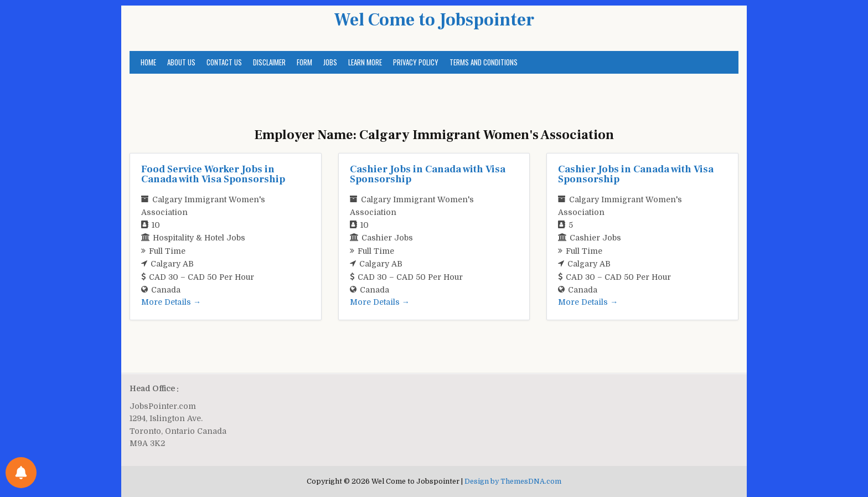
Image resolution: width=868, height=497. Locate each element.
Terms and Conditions (484, 62)
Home (148, 62)
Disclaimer (269, 62)
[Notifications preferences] (21, 473)
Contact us (224, 62)
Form (304, 62)
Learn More (365, 62)
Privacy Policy (416, 62)
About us (181, 62)
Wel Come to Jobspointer (434, 20)
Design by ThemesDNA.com (513, 481)
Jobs (330, 62)
